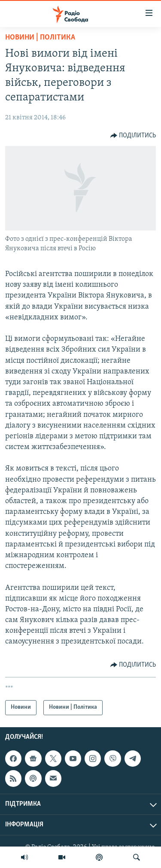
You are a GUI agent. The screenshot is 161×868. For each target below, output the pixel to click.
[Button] (133, 136)
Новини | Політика (40, 38)
